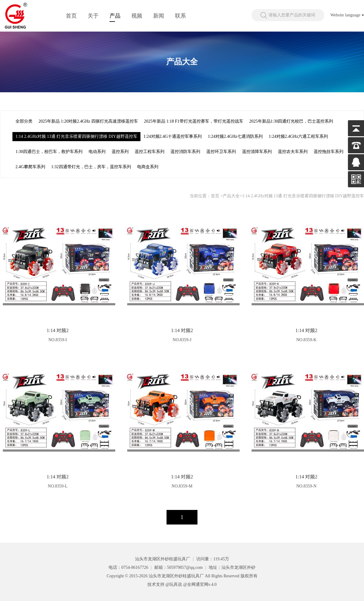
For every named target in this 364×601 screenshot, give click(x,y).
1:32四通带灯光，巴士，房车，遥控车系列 (91, 167)
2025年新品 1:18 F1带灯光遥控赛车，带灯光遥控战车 (194, 121)
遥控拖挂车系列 (329, 152)
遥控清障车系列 (257, 152)
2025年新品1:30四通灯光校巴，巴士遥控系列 (291, 121)
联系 (180, 16)
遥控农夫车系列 (293, 152)
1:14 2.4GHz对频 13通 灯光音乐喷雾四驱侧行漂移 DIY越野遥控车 (76, 136)
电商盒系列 (148, 167)
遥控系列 (120, 152)
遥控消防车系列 (185, 152)
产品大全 (231, 196)
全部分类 (24, 121)
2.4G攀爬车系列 (30, 167)
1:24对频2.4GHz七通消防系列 (235, 136)
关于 (93, 16)
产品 (115, 16)
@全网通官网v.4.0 (200, 584)
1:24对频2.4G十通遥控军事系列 (173, 136)
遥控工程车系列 (150, 152)
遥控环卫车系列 (221, 152)
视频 (137, 16)
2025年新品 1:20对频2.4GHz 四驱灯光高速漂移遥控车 (88, 121)
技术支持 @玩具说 (165, 584)
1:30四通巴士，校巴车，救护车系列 (49, 152)
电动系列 (97, 152)
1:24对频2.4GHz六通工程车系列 (298, 136)
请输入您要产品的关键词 (292, 15)
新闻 (159, 16)
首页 (71, 16)
